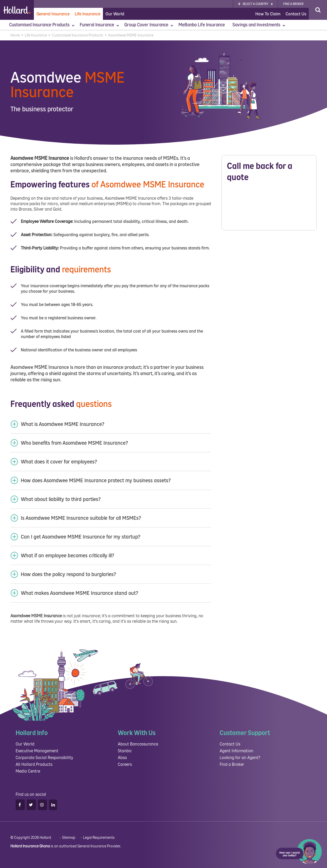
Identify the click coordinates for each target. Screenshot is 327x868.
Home (15, 35)
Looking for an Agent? (240, 758)
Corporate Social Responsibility (44, 758)
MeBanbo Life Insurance (202, 25)
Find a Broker (232, 764)
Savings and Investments (259, 25)
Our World (115, 14)
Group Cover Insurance (149, 25)
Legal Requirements (99, 838)
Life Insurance (88, 14)
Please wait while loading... (269, 208)
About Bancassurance (138, 744)
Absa (122, 758)
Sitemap (69, 838)
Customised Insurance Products (42, 25)
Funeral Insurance (99, 25)
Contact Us (296, 14)
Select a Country (255, 4)
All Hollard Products (34, 764)
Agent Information (236, 751)
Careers (125, 764)
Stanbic (125, 751)
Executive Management (37, 751)
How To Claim (268, 14)
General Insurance (53, 14)
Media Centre (28, 771)
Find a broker (293, 4)
